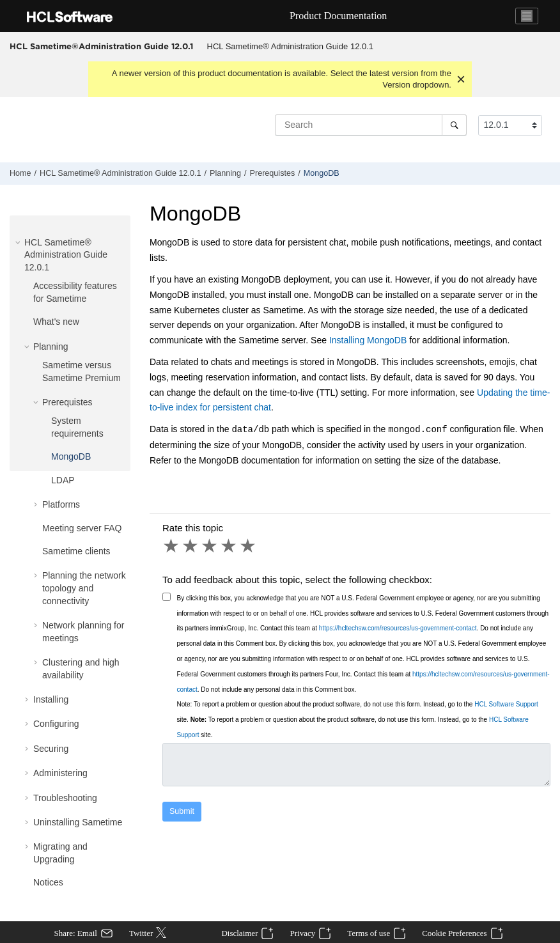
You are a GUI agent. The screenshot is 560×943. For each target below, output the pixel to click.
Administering (60, 773)
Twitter (141, 933)
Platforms (61, 504)
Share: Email (75, 933)
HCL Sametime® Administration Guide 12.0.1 (291, 46)
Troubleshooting (65, 798)
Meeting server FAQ (82, 528)
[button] (19, 242)
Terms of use (369, 933)
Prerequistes (273, 173)
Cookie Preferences (454, 933)
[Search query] (371, 125)
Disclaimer (239, 933)
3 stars (210, 546)
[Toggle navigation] (527, 16)
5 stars (249, 546)
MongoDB (322, 173)
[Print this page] (550, 176)
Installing (51, 699)
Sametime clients (76, 551)
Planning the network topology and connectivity (84, 588)
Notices (48, 882)
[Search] (454, 125)
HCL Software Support (506, 704)
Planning (225, 173)
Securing (51, 749)
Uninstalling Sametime (78, 822)
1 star (172, 546)
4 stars (229, 546)
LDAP (63, 480)
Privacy (302, 933)
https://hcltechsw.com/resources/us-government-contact (398, 628)
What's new (56, 322)
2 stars (191, 546)
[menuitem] (290, 47)
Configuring (56, 724)
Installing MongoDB (368, 340)
